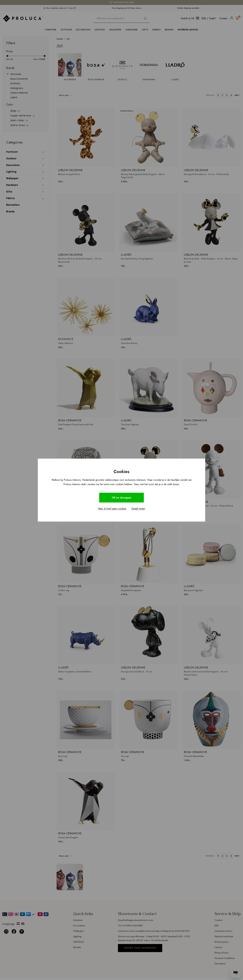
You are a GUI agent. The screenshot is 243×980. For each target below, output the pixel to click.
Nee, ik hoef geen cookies (112, 509)
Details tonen (138, 509)
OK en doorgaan (122, 498)
